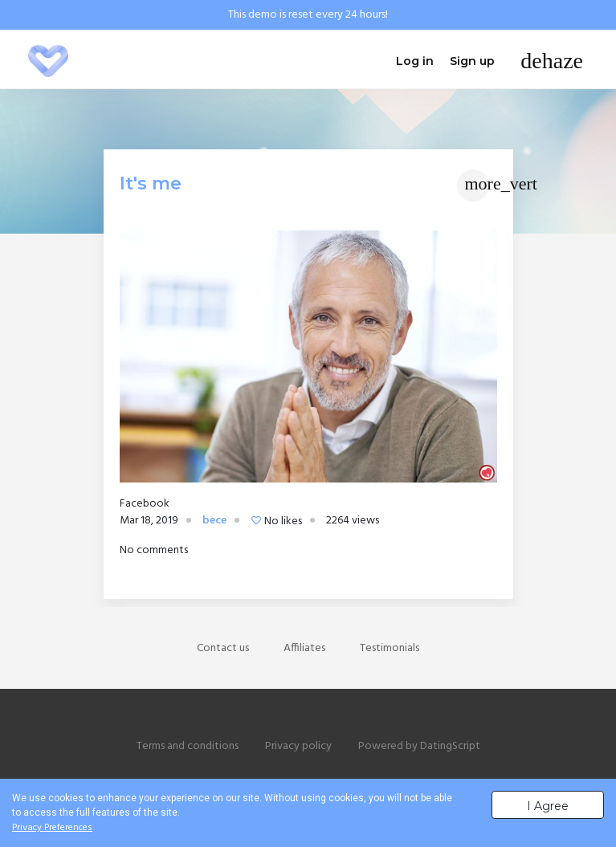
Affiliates (304, 648)
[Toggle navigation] (552, 61)
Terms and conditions (188, 746)
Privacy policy (298, 746)
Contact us (223, 648)
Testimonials (390, 648)
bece (214, 521)
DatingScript (450, 746)
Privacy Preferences (52, 828)
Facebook (145, 504)
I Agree (548, 806)
